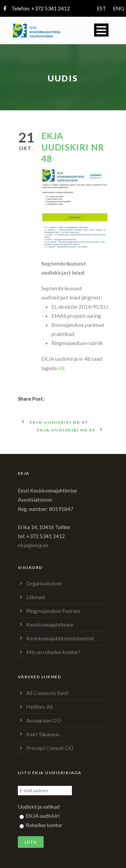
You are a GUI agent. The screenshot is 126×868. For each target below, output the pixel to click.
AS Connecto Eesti (47, 693)
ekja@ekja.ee (33, 545)
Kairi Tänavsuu (43, 734)
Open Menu (101, 30)
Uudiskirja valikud (39, 806)
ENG (119, 8)
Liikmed (35, 597)
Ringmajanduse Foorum (53, 611)
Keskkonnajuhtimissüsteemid (60, 638)
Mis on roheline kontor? (53, 652)
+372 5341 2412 (51, 8)
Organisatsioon (44, 583)
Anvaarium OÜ (43, 720)
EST (101, 8)
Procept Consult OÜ (50, 748)
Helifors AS (39, 707)
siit (61, 368)
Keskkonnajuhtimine (50, 624)
